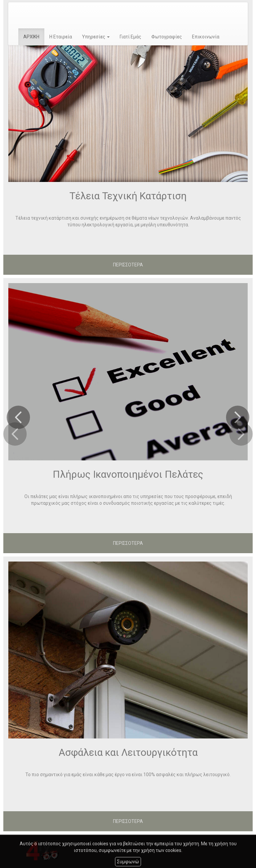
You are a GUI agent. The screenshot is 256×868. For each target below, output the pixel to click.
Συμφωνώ (128, 862)
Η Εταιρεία (61, 37)
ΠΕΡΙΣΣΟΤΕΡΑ (128, 265)
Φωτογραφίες (167, 37)
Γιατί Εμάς (130, 37)
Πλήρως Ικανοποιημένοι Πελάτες (128, 474)
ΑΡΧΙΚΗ (31, 37)
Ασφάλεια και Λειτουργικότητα (128, 752)
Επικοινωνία (206, 37)
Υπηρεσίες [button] (96, 37)
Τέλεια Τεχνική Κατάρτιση (128, 196)
